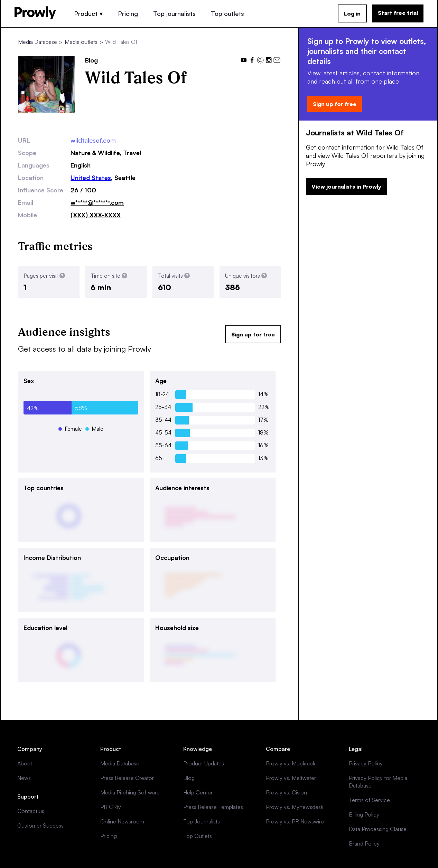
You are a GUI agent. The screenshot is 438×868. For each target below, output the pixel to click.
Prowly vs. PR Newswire (295, 821)
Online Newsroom (122, 821)
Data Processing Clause (378, 829)
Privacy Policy (366, 763)
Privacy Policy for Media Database (378, 782)
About (25, 763)
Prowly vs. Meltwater (291, 778)
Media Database (38, 42)
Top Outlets (198, 836)
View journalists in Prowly (346, 187)
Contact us (31, 811)
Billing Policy (364, 814)
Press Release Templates (213, 807)
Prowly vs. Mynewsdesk (295, 807)
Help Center (198, 792)
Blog (189, 778)
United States (91, 178)
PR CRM (111, 807)
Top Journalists (202, 821)
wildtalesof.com (93, 140)
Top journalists (174, 13)
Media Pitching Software (130, 792)
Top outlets (227, 13)
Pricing (128, 13)
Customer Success (40, 826)
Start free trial (398, 13)
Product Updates (204, 763)
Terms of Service (369, 800)
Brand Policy (364, 843)
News (24, 778)
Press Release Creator (127, 778)
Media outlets (81, 42)
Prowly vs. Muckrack (291, 763)
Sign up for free (253, 334)
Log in (352, 13)
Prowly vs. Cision (286, 792)
